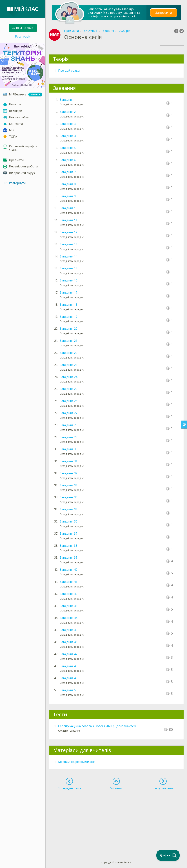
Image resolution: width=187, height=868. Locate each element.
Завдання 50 (69, 690)
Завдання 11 (69, 220)
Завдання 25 (69, 389)
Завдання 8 (68, 184)
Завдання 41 (69, 582)
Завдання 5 (68, 148)
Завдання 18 (69, 305)
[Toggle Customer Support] (168, 855)
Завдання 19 (69, 317)
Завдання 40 (69, 570)
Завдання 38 (69, 546)
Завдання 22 (69, 353)
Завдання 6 (68, 160)
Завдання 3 (68, 124)
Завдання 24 (69, 377)
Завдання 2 (68, 112)
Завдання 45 (69, 630)
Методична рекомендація (77, 762)
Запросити (164, 13)
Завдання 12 (69, 232)
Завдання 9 (68, 196)
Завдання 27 (69, 413)
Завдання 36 (69, 521)
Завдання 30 (69, 449)
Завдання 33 (69, 485)
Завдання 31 (69, 461)
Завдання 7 (68, 172)
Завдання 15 (69, 268)
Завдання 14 (69, 256)
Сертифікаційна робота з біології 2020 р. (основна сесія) (97, 726)
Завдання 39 (69, 557)
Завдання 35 (69, 509)
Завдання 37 (69, 534)
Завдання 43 (69, 606)
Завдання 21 (69, 341)
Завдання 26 (69, 401)
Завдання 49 (69, 678)
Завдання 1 (68, 100)
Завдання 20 (69, 329)
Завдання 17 (69, 292)
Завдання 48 (69, 666)
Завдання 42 (69, 594)
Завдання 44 (69, 618)
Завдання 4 (68, 136)
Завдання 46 (69, 642)
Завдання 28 (69, 425)
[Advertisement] (116, 819)
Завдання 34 (69, 497)
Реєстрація (23, 36)
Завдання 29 (69, 437)
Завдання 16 (69, 280)
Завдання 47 (69, 654)
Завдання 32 (69, 473)
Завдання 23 (69, 365)
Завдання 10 (69, 208)
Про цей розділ (69, 71)
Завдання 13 (69, 244)
